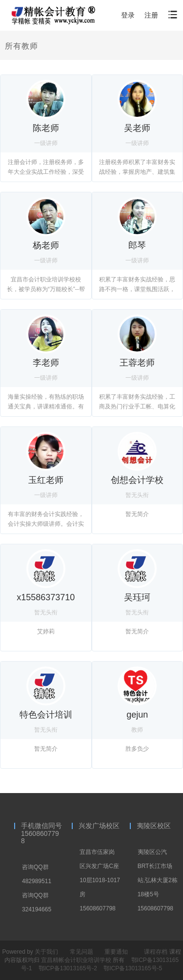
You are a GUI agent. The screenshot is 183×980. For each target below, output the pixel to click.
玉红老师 (46, 480)
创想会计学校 (137, 480)
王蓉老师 (137, 363)
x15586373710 (46, 597)
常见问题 (81, 952)
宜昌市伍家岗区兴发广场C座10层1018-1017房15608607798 (100, 880)
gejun (137, 715)
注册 (151, 15)
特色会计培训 (46, 715)
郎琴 (137, 245)
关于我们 (46, 952)
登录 (128, 15)
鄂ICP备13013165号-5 (133, 968)
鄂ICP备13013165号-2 (69, 968)
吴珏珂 (137, 597)
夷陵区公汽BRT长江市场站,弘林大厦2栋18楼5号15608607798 (158, 880)
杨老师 (46, 245)
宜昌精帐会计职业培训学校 (77, 960)
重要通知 (116, 952)
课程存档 (156, 952)
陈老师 (46, 128)
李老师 (46, 363)
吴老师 (137, 128)
